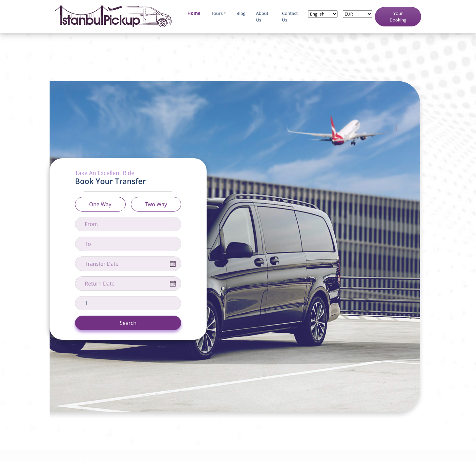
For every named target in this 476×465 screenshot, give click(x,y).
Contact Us (290, 17)
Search (128, 323)
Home (194, 13)
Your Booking (398, 17)
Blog (241, 13)
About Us (262, 17)
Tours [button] (217, 13)
